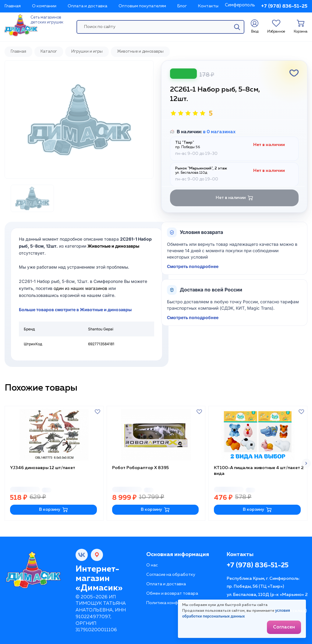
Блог (182, 6)
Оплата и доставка (87, 6)
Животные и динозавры (113, 246)
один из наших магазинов (80, 288)
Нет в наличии (234, 198)
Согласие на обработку (171, 575)
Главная (13, 6)
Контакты (208, 6)
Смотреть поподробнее (193, 266)
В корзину (53, 510)
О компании (44, 6)
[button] (306, 463)
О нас (152, 565)
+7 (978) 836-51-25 (284, 6)
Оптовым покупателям (142, 6)
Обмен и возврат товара (172, 594)
